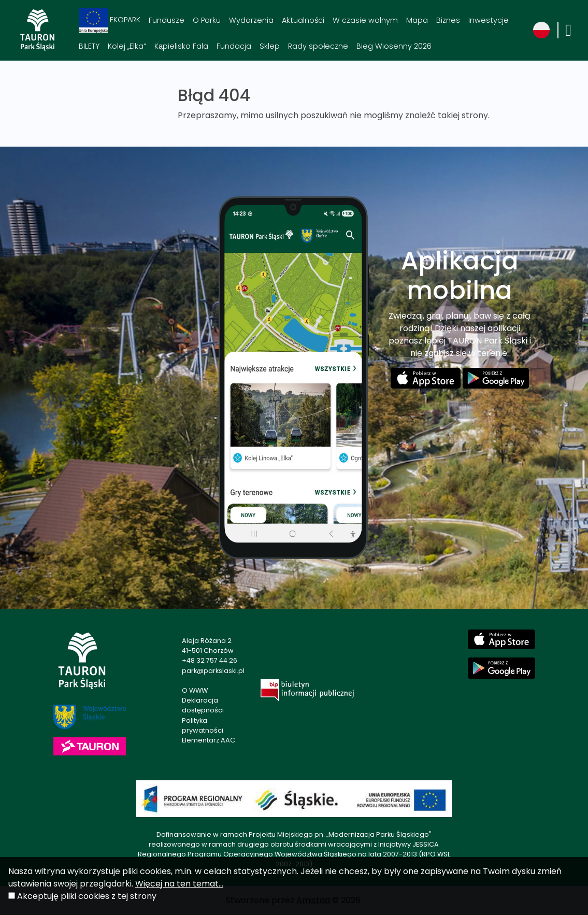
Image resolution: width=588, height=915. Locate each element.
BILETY (89, 46)
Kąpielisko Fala (181, 46)
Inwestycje (489, 20)
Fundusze (167, 20)
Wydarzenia (251, 20)
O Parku (207, 20)
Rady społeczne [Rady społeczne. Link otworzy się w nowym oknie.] (318, 46)
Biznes (448, 20)
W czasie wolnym (365, 20)
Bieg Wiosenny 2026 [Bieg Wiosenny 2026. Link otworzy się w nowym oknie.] (394, 46)
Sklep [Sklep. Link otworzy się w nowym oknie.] (270, 46)
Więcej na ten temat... (179, 884)
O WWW (195, 690)
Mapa (417, 20)
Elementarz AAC (209, 740)
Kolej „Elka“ (127, 46)
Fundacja (234, 46)
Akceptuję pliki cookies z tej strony (87, 896)
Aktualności (303, 20)
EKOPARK (110, 20)
